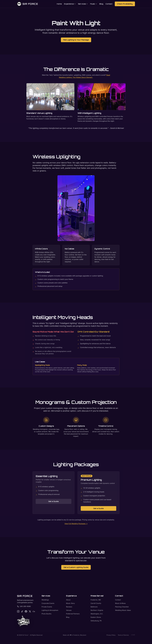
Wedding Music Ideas (123, 610)
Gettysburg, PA (96, 621)
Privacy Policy (111, 635)
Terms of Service (123, 635)
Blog (101, 4)
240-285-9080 (24, 606)
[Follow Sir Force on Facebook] (26, 611)
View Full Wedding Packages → (76, 524)
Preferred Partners (73, 614)
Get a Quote (54, 501)
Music (94, 4)
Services (83, 4)
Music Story (70, 603)
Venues (69, 610)
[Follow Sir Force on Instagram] (18, 611)
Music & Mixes (120, 603)
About (68, 600)
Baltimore (94, 607)
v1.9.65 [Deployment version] (133, 635)
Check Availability (125, 4)
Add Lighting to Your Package (76, 40)
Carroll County (96, 603)
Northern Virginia (97, 610)
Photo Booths (46, 614)
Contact (109, 4)
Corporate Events (48, 603)
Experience (70, 4)
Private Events (47, 607)
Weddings (45, 600)
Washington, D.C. (97, 614)
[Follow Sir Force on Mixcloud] (34, 611)
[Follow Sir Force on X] (30, 611)
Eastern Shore (96, 617)
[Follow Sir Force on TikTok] (22, 611)
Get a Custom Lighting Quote (76, 567)
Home (59, 4)
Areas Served (97, 596)
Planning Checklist (122, 607)
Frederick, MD (96, 600)
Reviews (69, 607)
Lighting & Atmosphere (50, 610)
